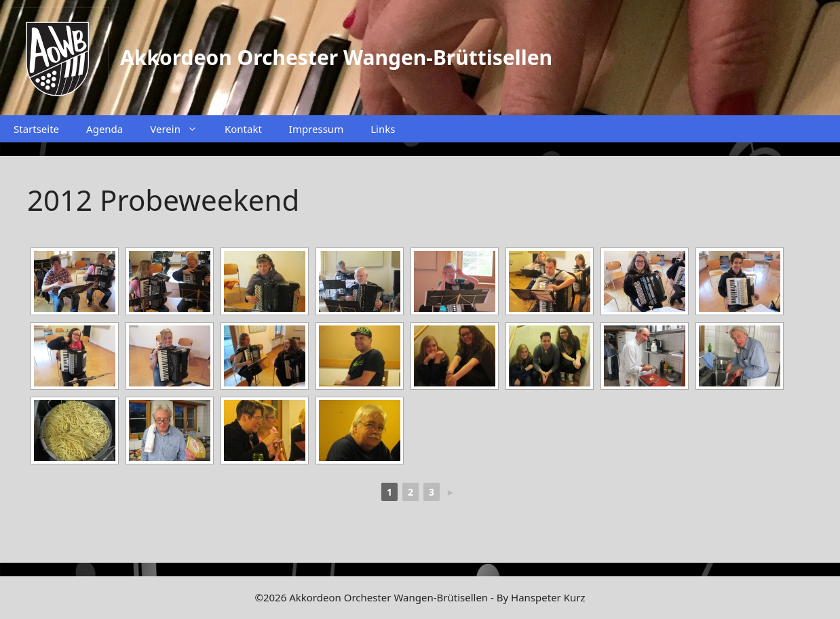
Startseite (36, 129)
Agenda (104, 129)
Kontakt (243, 129)
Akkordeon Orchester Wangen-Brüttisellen (336, 57)
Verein (180, 129)
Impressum (316, 129)
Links (383, 129)
